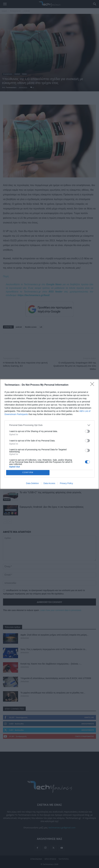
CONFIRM (28, 473)
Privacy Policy (66, 483)
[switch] (87, 431)
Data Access (49, 483)
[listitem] (49, 425)
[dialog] (49, 434)
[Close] (93, 385)
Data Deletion (32, 483)
